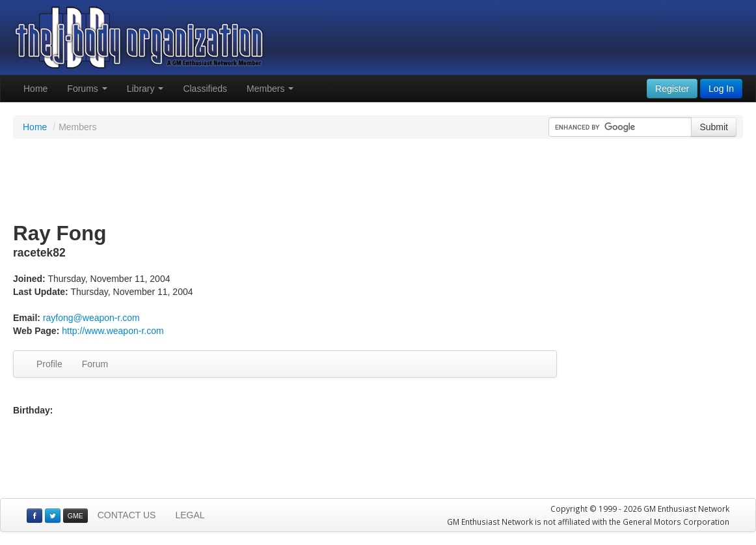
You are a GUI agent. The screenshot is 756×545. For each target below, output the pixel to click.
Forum (95, 364)
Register (672, 89)
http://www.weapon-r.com (113, 331)
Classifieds (205, 89)
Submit (714, 127)
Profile (49, 364)
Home (35, 89)
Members (270, 89)
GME (75, 516)
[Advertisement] (378, 181)
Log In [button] (721, 89)
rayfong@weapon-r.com (91, 318)
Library (145, 89)
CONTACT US (127, 515)
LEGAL (190, 515)
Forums (87, 89)
